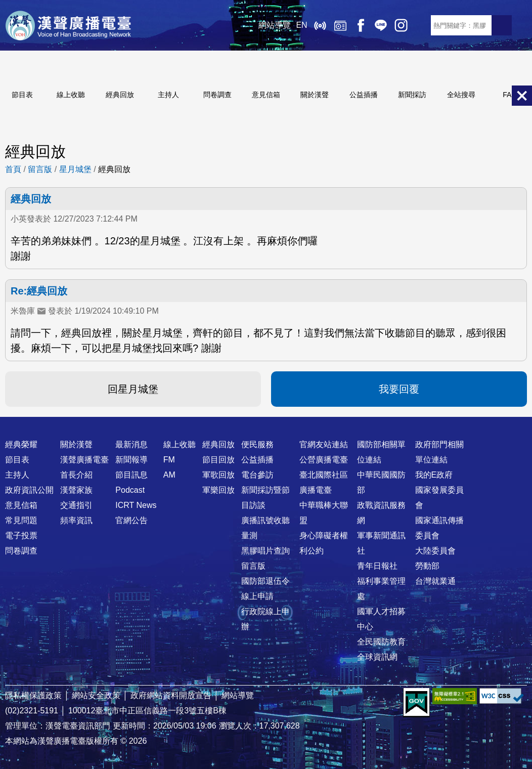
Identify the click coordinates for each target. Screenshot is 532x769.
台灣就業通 (435, 581)
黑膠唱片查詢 (265, 551)
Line (380, 25)
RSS (421, 25)
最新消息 (131, 444)
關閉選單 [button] (522, 96)
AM (169, 475)
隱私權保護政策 (33, 695)
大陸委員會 (435, 551)
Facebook (360, 25)
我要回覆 (399, 389)
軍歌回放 (218, 475)
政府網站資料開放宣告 (171, 695)
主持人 (168, 95)
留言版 (40, 169)
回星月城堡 (133, 389)
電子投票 (21, 536)
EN (301, 25)
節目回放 (218, 460)
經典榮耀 (21, 444)
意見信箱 (266, 95)
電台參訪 (257, 475)
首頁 (13, 169)
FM (169, 460)
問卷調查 (217, 95)
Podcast (130, 490)
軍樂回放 (218, 490)
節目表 (22, 95)
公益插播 (364, 95)
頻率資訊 (76, 520)
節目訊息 (131, 475)
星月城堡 (75, 169)
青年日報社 (377, 566)
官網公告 (131, 520)
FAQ (510, 95)
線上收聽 (320, 25)
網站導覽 (275, 25)
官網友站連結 (324, 444)
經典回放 (340, 25)
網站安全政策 (96, 695)
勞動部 (427, 566)
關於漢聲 (315, 95)
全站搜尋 (461, 95)
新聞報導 (131, 460)
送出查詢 (502, 25)
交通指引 (76, 505)
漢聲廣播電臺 (68, 25)
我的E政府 (434, 475)
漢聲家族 (76, 490)
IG (401, 25)
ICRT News (136, 505)
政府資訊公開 (29, 490)
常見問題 (21, 520)
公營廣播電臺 (324, 460)
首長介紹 (76, 475)
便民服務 (257, 444)
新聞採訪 (412, 95)
